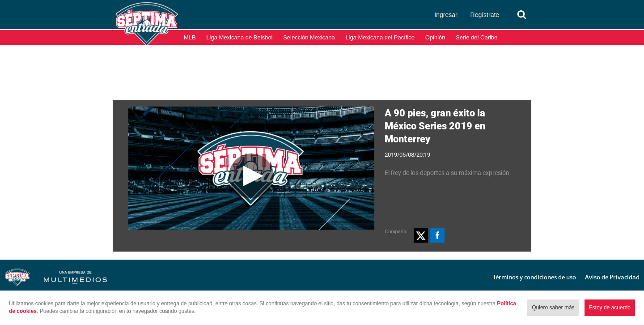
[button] (421, 235)
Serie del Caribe (477, 37)
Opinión (435, 37)
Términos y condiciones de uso (534, 277)
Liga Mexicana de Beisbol (239, 37)
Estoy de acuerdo (610, 308)
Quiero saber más (553, 308)
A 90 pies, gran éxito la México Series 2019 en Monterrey (435, 126)
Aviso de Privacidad (612, 277)
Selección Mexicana (309, 37)
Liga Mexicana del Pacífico (380, 37)
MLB (190, 37)
